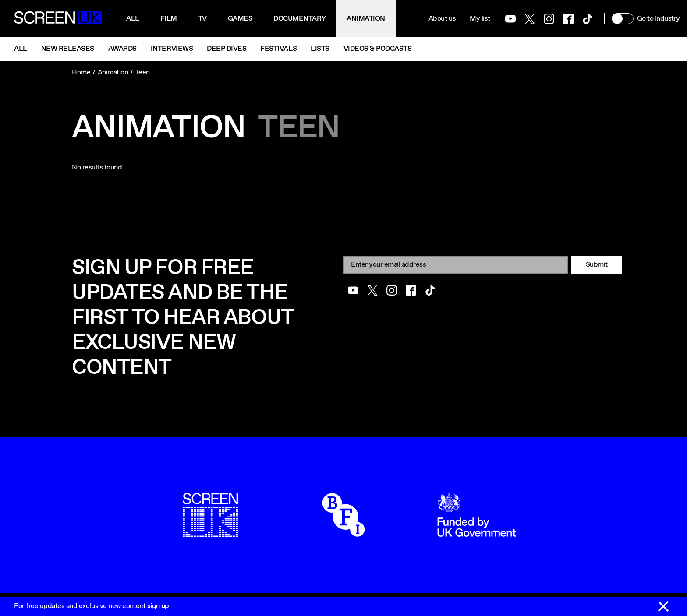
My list (480, 19)
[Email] (456, 265)
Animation (366, 19)
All (133, 19)
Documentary (299, 19)
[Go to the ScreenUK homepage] (58, 19)
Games (240, 19)
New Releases (68, 49)
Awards (122, 49)
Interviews (172, 49)
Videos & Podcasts (378, 49)
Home (81, 72)
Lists (320, 49)
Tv (202, 19)
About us (442, 19)
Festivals (278, 49)
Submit (597, 265)
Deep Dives (227, 49)
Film (169, 19)
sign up (158, 606)
